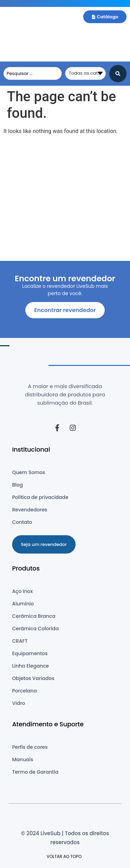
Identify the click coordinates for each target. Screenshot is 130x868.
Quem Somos (29, 472)
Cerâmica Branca (34, 616)
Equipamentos (30, 653)
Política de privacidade (40, 497)
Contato (22, 522)
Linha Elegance (31, 666)
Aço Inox (22, 591)
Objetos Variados (33, 678)
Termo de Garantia (35, 772)
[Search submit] (118, 74)
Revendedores (30, 510)
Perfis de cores (30, 747)
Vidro (19, 703)
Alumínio (23, 604)
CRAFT (20, 641)
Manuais (23, 759)
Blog (18, 485)
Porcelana (24, 691)
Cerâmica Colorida (36, 629)
